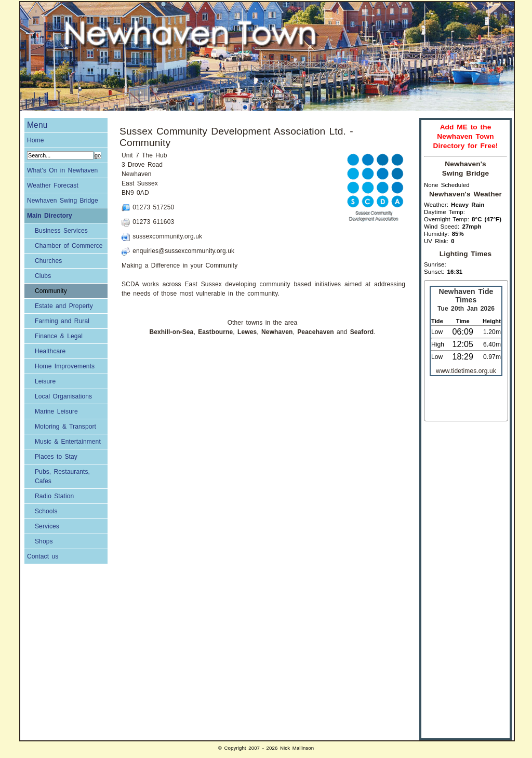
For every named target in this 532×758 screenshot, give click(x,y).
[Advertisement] (465, 577)
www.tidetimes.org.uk (466, 371)
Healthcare (50, 351)
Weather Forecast (53, 185)
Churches (48, 261)
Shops (44, 541)
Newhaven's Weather (465, 194)
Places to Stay (56, 457)
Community (51, 291)
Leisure (45, 381)
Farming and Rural (62, 321)
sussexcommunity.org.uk (167, 236)
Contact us (43, 556)
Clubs (43, 276)
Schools (46, 511)
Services (47, 526)
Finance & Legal (59, 336)
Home (36, 140)
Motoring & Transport (65, 427)
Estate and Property (64, 306)
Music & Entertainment (68, 442)
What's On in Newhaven (62, 170)
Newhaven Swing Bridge (63, 201)
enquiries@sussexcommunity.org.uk (183, 251)
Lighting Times (465, 254)
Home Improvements (65, 366)
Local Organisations (63, 396)
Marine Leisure (56, 411)
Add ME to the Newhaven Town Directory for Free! (465, 136)
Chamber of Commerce (69, 246)
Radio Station (54, 496)
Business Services (61, 231)
